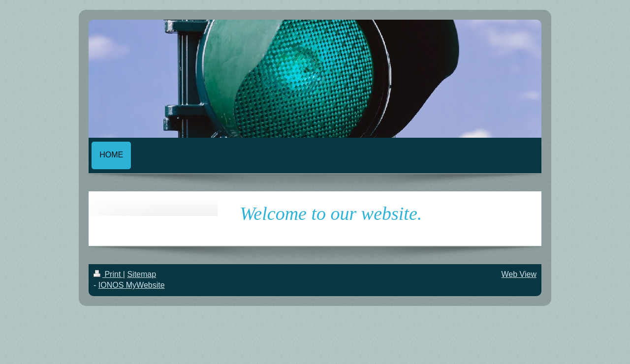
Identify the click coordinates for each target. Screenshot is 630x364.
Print (108, 274)
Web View (519, 274)
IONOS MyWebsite (132, 285)
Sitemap (142, 274)
